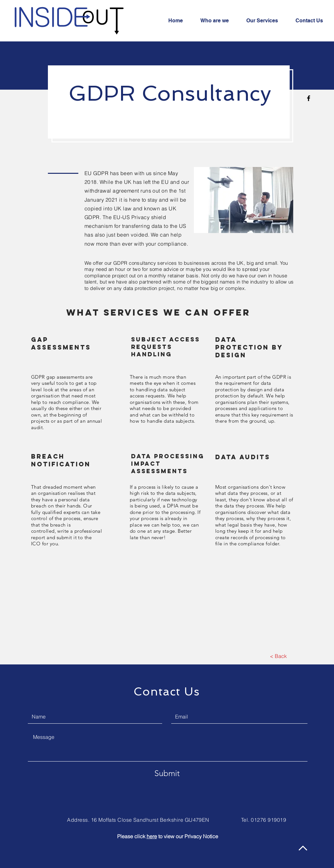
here (152, 836)
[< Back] (278, 656)
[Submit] (167, 773)
